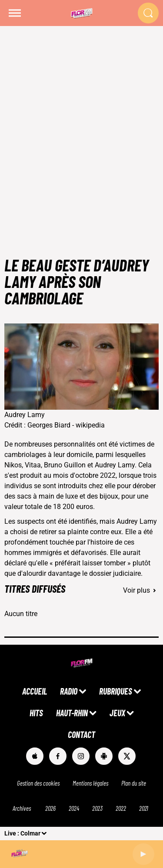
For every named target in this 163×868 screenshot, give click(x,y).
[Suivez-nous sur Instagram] (81, 756)
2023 (97, 808)
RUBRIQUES (116, 691)
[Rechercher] (148, 13)
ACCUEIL (35, 691)
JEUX (117, 713)
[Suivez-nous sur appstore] (35, 756)
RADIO (69, 691)
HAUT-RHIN (72, 713)
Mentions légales (90, 783)
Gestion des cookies (38, 783)
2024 (74, 808)
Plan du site (134, 783)
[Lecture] (143, 854)
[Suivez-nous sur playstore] (104, 756)
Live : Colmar (22, 833)
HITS (36, 713)
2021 (144, 808)
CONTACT (81, 734)
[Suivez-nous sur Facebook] (58, 756)
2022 (121, 808)
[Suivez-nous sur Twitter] (127, 756)
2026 (50, 808)
